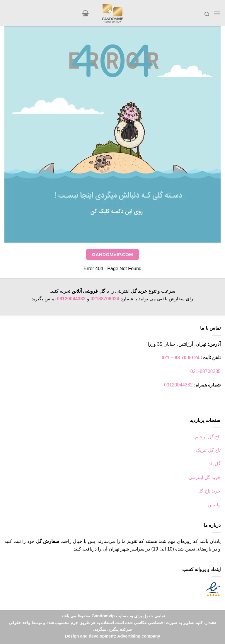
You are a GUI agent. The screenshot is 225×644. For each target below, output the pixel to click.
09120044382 (71, 299)
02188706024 (105, 299)
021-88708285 (206, 371)
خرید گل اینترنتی (205, 477)
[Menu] (217, 13)
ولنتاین (214, 505)
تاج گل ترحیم (208, 437)
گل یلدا (214, 464)
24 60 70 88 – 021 (181, 358)
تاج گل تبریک (208, 450)
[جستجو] (207, 14)
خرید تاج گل (209, 491)
